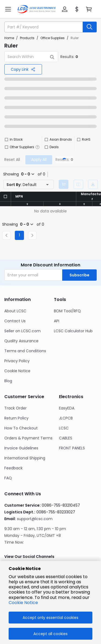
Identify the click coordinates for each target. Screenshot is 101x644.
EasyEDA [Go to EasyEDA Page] (67, 408)
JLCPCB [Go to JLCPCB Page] (66, 418)
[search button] (90, 27)
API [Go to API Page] (57, 321)
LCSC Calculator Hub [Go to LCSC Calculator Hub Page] (73, 331)
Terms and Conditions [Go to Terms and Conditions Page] (25, 351)
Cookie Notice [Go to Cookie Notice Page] (17, 371)
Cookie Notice (23, 603)
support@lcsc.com (35, 519)
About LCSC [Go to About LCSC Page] (15, 311)
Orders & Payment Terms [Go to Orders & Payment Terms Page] (28, 438)
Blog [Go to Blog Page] (8, 381)
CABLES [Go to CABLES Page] (66, 438)
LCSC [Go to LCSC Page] (64, 428)
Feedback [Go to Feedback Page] (13, 468)
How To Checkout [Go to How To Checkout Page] (21, 428)
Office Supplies (53, 38)
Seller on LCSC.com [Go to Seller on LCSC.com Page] (22, 331)
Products (27, 38)
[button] (65, 9)
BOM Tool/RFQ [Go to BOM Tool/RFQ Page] (67, 311)
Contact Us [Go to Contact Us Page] (15, 321)
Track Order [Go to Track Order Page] (15, 408)
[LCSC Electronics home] (36, 9)
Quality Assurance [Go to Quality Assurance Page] (21, 341)
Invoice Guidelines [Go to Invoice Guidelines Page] (21, 448)
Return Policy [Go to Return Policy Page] (16, 418)
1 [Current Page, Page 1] (19, 235)
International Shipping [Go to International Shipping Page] (25, 458)
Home (9, 38)
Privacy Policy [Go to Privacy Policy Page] (17, 361)
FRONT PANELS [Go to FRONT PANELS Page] (72, 448)
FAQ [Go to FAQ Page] (8, 478)
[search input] (44, 27)
